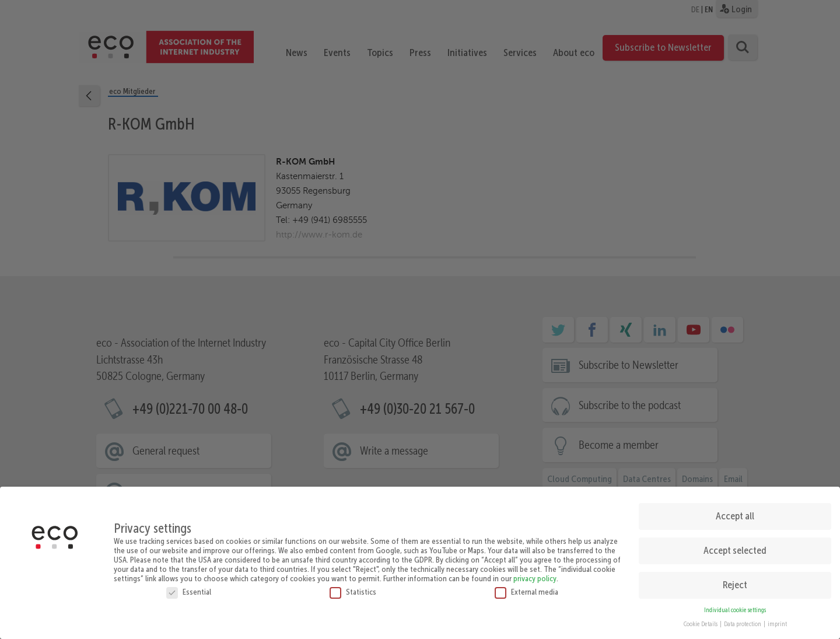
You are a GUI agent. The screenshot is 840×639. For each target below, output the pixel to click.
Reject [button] (735, 580)
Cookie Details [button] (701, 620)
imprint (777, 620)
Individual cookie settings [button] (735, 605)
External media (526, 587)
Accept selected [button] (735, 546)
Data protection (743, 620)
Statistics (353, 587)
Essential (189, 587)
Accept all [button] (735, 511)
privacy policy (535, 574)
